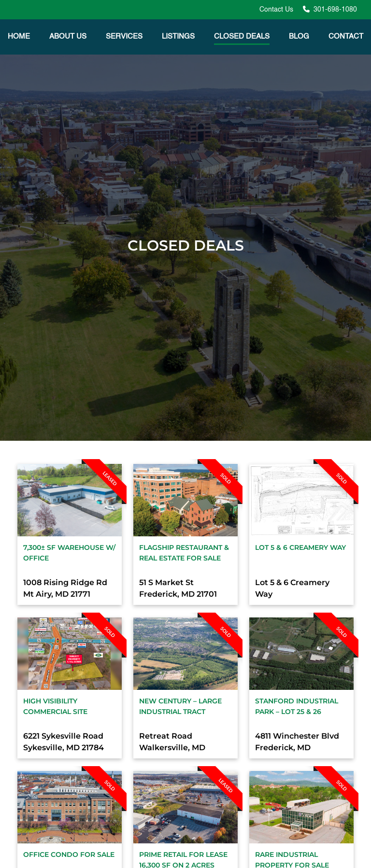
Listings (178, 36)
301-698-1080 (334, 10)
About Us (68, 36)
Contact (346, 36)
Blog (299, 36)
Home (19, 36)
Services (124, 36)
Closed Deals (242, 36)
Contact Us (276, 10)
